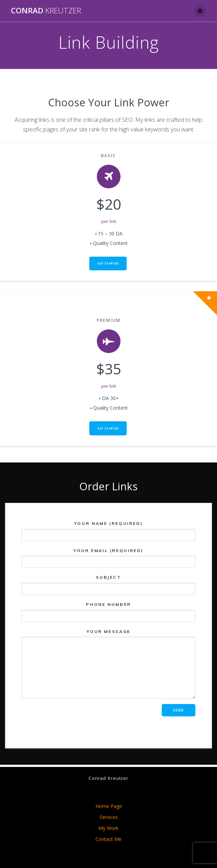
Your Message (108, 664)
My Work (108, 828)
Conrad (46, 11)
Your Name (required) (108, 531)
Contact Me (108, 839)
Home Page (109, 806)
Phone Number (108, 612)
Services (109, 817)
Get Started (108, 263)
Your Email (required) (108, 558)
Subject (108, 585)
